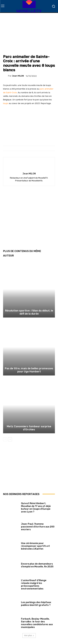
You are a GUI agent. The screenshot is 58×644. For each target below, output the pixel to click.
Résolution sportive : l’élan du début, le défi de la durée (29, 312)
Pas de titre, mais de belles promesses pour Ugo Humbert (29, 370)
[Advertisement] (29, 220)
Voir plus (29, 635)
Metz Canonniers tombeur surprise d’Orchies (29, 428)
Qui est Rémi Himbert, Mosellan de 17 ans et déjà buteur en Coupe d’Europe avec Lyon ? (36, 508)
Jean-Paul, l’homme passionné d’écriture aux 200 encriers (38, 527)
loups (6, 103)
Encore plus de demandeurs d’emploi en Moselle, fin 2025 (37, 565)
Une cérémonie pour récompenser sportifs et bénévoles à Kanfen (35, 546)
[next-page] (10, 439)
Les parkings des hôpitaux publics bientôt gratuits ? (36, 604)
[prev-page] (5, 439)
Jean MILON (18, 76)
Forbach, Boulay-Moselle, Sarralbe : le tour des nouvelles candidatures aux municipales (37, 623)
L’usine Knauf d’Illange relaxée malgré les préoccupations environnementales (34, 584)
